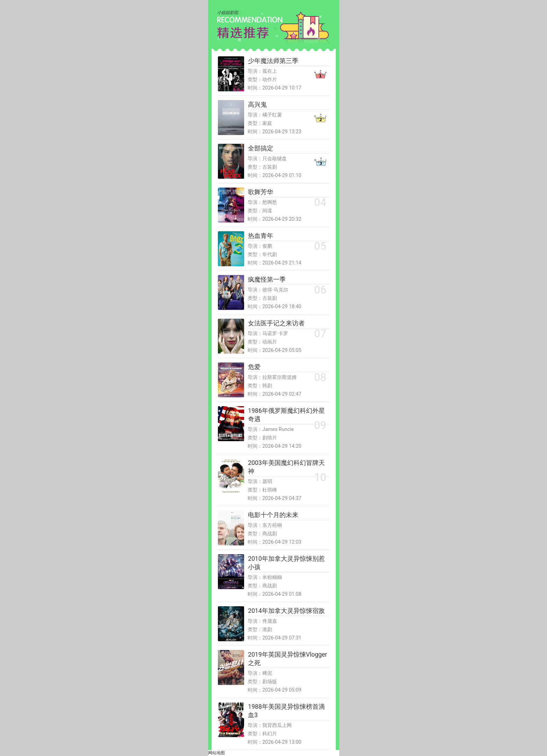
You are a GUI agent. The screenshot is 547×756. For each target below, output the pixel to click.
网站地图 (216, 753)
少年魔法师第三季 (273, 61)
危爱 (254, 367)
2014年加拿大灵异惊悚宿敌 (286, 611)
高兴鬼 (257, 105)
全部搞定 (261, 148)
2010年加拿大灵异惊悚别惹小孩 (286, 563)
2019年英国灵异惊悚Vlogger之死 (287, 659)
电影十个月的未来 (273, 515)
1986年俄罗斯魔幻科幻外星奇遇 (286, 415)
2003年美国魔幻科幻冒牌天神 (286, 467)
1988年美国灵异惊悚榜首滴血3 (286, 711)
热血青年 (261, 236)
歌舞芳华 (261, 192)
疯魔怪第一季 (267, 280)
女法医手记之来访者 (276, 323)
